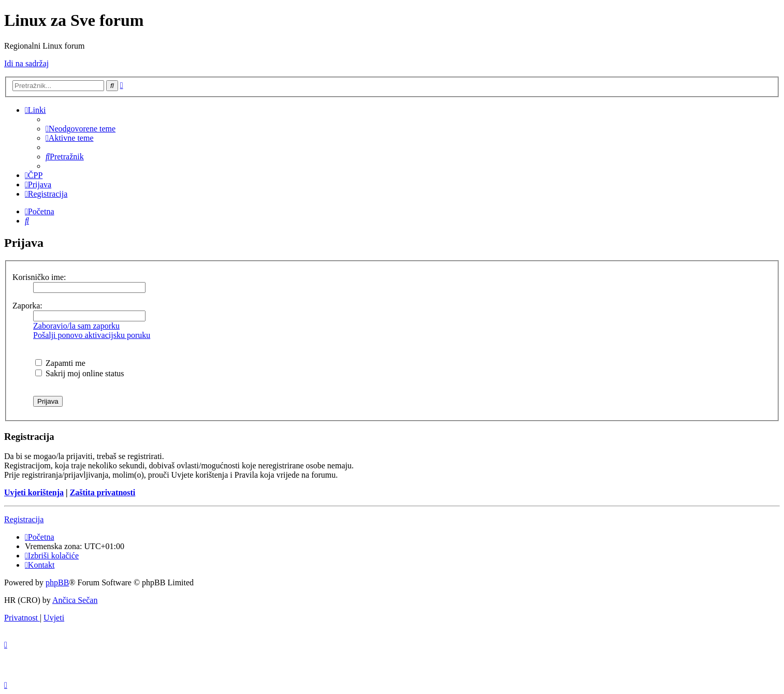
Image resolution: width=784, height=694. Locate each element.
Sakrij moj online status (80, 373)
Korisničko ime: (39, 277)
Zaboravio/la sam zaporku (76, 326)
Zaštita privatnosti (103, 492)
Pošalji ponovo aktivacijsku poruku (92, 335)
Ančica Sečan (75, 600)
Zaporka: (27, 306)
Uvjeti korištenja (34, 492)
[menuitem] (81, 129)
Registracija (24, 519)
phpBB (57, 582)
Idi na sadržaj (26, 63)
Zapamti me (60, 363)
